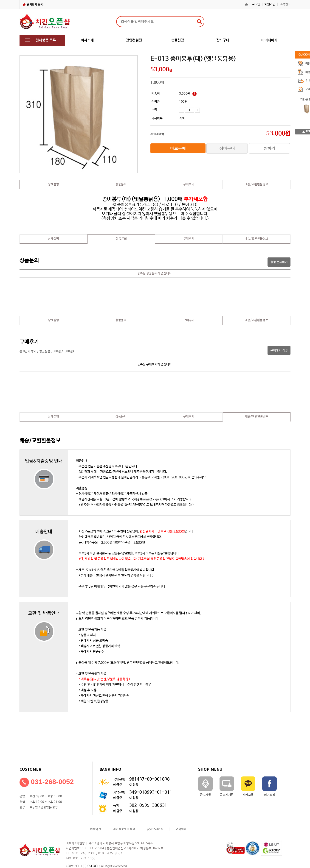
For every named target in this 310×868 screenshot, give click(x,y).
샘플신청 (178, 40)
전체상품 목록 (40, 40)
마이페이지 (269, 40)
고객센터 (285, 4)
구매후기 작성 (279, 350)
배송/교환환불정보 (256, 184)
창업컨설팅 (134, 40)
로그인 (256, 4)
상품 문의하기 (279, 262)
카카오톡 (248, 787)
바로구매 (178, 148)
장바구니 (223, 40)
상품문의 (121, 184)
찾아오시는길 (155, 829)
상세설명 (54, 184)
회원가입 (270, 4)
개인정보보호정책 (124, 829)
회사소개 (87, 40)
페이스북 (269, 787)
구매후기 (189, 184)
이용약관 (96, 829)
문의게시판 (227, 787)
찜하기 (269, 148)
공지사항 (205, 787)
